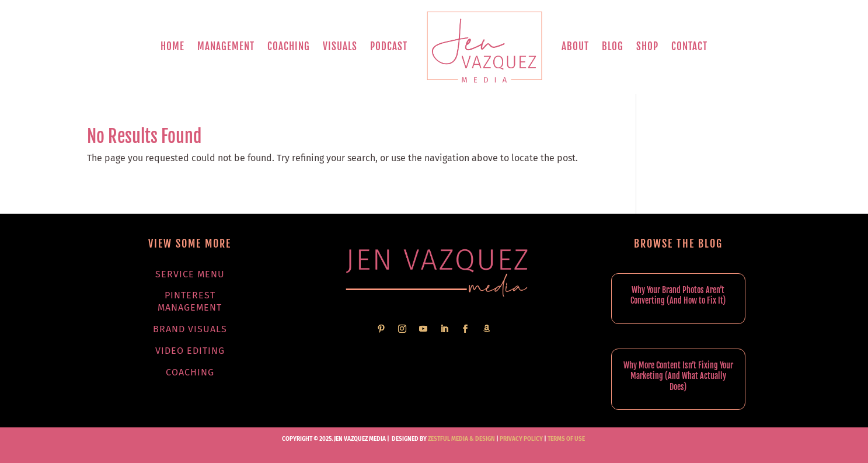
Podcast (389, 46)
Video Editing (190, 351)
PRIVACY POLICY (521, 439)
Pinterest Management (190, 301)
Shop (647, 46)
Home (172, 46)
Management (226, 46)
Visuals (340, 46)
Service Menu (190, 274)
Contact (689, 46)
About (575, 46)
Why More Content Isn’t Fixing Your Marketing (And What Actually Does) (678, 376)
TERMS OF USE (566, 439)
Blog (613, 46)
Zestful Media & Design (461, 439)
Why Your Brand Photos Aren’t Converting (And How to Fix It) (678, 295)
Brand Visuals (190, 329)
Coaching (289, 46)
